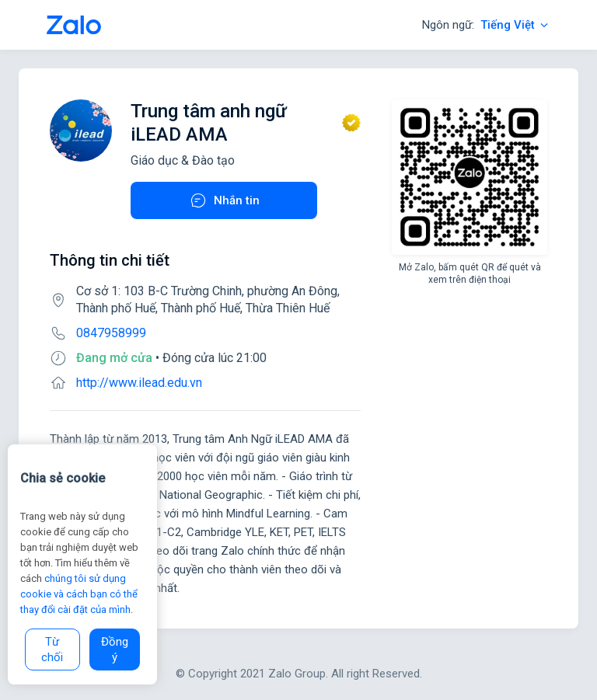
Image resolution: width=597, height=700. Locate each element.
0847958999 (111, 333)
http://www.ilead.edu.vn (139, 383)
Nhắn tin (224, 200)
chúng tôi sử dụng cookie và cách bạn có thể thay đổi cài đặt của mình (79, 594)
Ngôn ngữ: (486, 25)
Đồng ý (115, 650)
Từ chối (52, 650)
